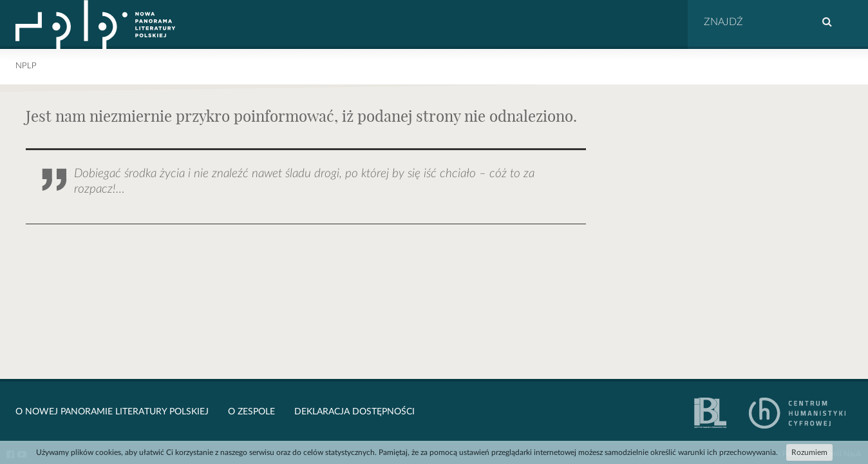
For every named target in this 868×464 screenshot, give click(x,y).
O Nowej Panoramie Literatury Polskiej (112, 412)
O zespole (251, 412)
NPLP (26, 66)
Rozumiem (809, 452)
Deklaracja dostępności (354, 412)
